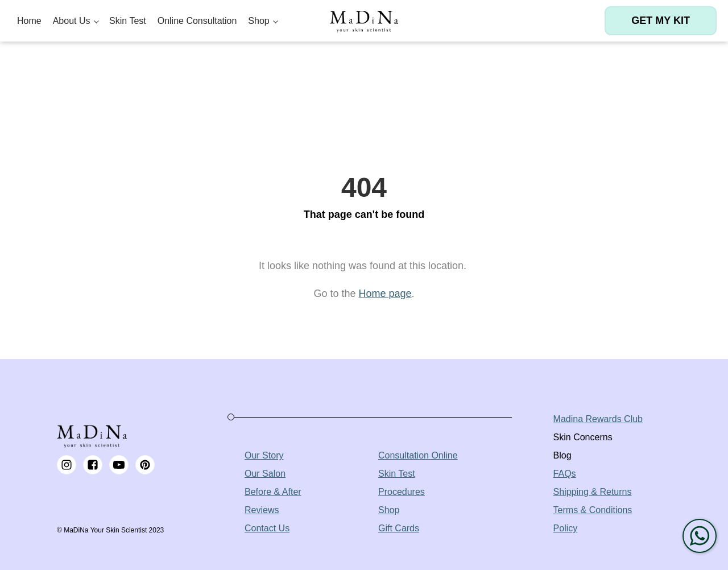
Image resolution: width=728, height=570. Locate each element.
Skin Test (128, 21)
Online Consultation (197, 21)
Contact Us (267, 528)
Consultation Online (418, 455)
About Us (72, 21)
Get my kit (661, 20)
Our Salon (265, 474)
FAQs (565, 474)
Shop (258, 21)
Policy (566, 528)
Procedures (402, 492)
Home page (385, 294)
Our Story (264, 455)
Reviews (262, 510)
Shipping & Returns (593, 492)
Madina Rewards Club (598, 419)
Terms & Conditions (593, 510)
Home (29, 21)
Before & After (273, 492)
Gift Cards (399, 528)
